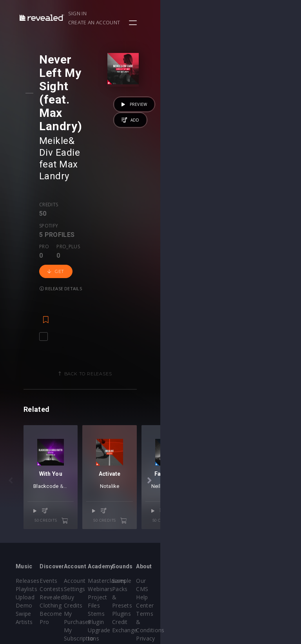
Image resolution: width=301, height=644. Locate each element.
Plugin (166, 562)
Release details (103, 152)
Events (72, 521)
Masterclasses (177, 521)
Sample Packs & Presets (217, 529)
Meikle (61, 87)
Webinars (171, 529)
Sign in (199, 13)
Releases (28, 521)
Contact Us (268, 587)
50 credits (121, 453)
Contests (75, 529)
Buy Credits (126, 538)
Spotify (82, 128)
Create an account (242, 13)
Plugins (215, 546)
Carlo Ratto (83, 428)
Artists (24, 562)
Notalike (215, 428)
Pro (120, 128)
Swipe (24, 554)
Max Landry (72, 99)
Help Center (269, 529)
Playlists (26, 529)
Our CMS (265, 521)
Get (63, 153)
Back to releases (153, 245)
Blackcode (51, 428)
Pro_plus (145, 128)
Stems (167, 554)
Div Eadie (104, 87)
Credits (55, 128)
